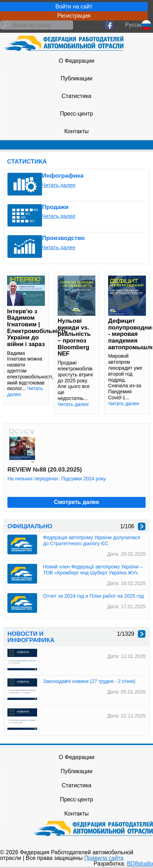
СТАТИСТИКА (27, 162)
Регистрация (74, 16)
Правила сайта (104, 858)
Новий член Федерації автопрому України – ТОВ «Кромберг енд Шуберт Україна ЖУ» (93, 570)
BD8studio (140, 864)
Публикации (77, 78)
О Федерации (76, 61)
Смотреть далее (77, 502)
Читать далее (59, 185)
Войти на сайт (74, 7)
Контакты (76, 131)
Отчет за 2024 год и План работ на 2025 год (93, 596)
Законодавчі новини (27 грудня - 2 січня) (89, 681)
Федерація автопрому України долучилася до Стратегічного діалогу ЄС (92, 540)
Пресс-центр (77, 114)
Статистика (76, 96)
